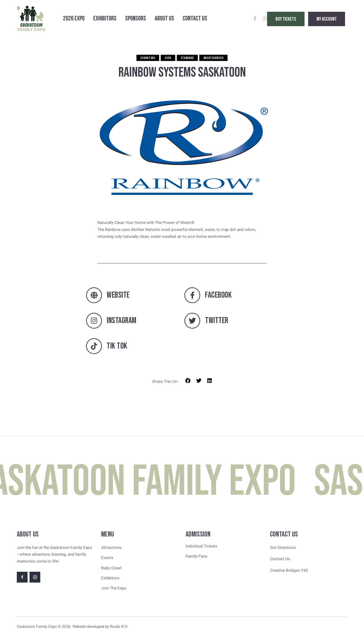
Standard (187, 58)
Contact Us (280, 559)
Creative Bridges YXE (290, 570)
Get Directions (283, 548)
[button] (188, 381)
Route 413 (119, 627)
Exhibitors (148, 58)
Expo (168, 58)
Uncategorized (213, 58)
